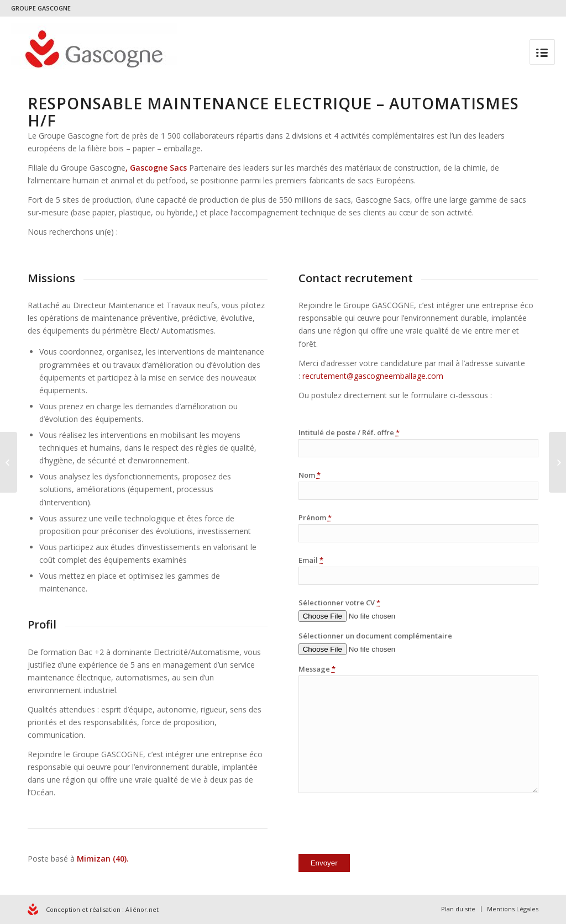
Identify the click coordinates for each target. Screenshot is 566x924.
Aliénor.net (142, 909)
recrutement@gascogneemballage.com (373, 376)
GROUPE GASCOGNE (41, 8)
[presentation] (382, 826)
